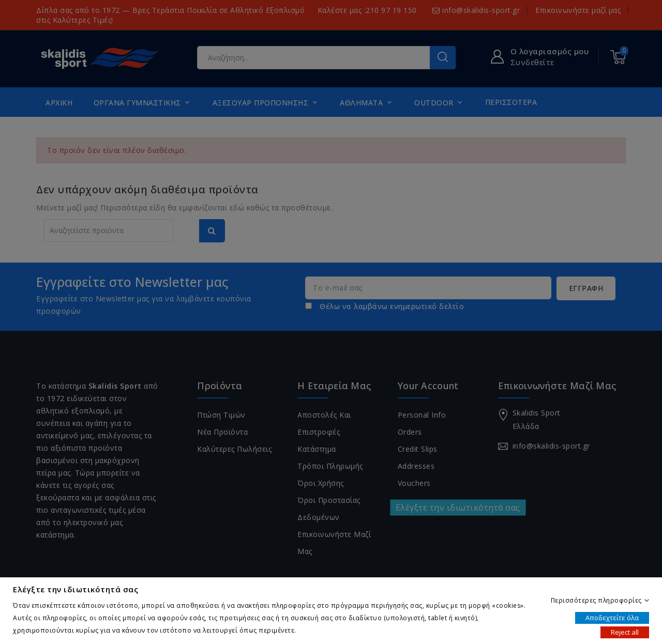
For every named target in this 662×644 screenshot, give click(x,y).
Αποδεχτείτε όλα (612, 617)
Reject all (625, 632)
